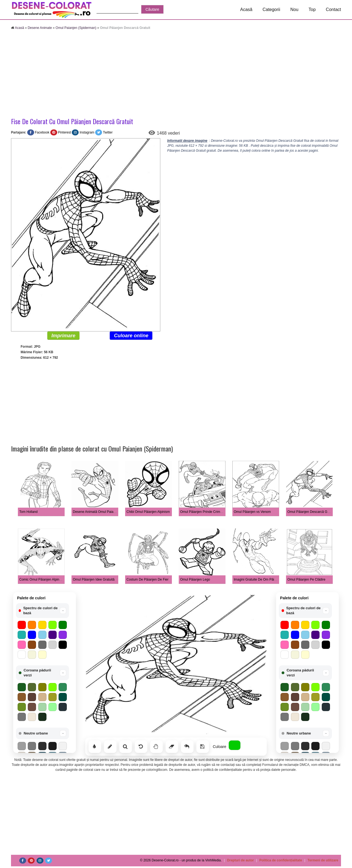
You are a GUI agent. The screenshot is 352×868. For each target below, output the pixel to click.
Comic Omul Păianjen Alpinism (42, 579)
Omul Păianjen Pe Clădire (306, 579)
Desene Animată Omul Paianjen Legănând (104, 512)
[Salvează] (203, 747)
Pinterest (64, 132)
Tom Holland (28, 512)
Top (312, 9)
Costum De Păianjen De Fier (148, 579)
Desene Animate (40, 28)
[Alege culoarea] (235, 745)
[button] (42, 611)
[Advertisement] (176, 74)
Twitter (108, 132)
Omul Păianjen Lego (195, 579)
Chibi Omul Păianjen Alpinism (148, 512)
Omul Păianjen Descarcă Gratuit (311, 512)
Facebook (42, 132)
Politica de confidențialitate (281, 860)
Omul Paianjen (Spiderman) (76, 28)
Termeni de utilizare (323, 860)
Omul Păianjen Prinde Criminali (203, 512)
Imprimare (63, 336)
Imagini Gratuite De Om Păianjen (258, 579)
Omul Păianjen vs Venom (252, 512)
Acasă (246, 9)
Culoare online (131, 336)
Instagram (87, 132)
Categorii (271, 9)
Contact (333, 9)
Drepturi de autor (240, 860)
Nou (294, 9)
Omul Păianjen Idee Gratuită (94, 579)
